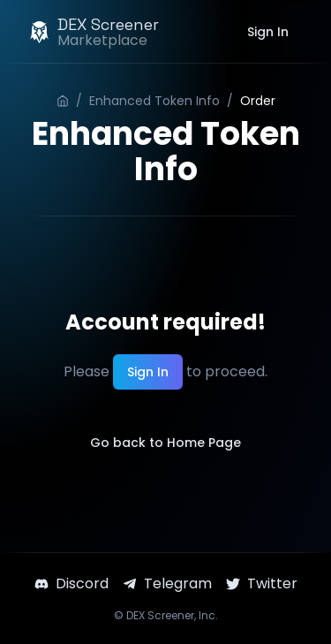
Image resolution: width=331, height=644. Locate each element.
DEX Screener (160, 615)
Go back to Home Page (165, 443)
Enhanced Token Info (154, 101)
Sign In (268, 32)
